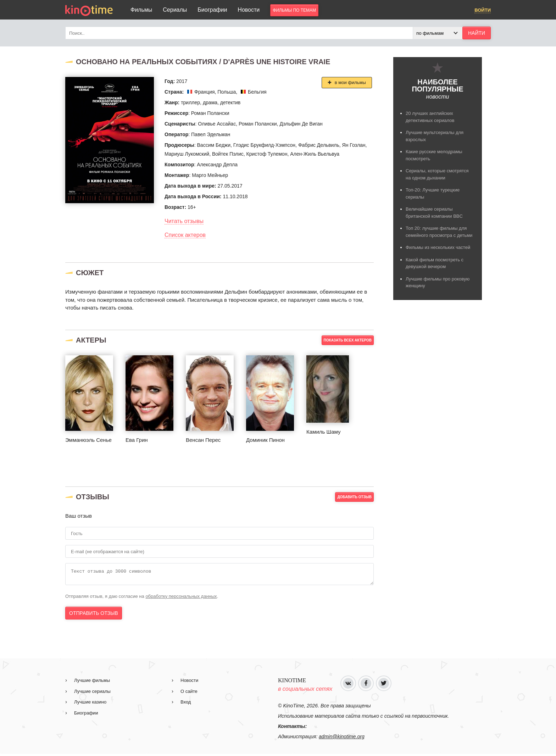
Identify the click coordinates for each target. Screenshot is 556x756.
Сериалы (175, 10)
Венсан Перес (203, 440)
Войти (483, 10)
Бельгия (257, 92)
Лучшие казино (90, 704)
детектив (230, 102)
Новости (249, 10)
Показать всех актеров (348, 340)
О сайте (189, 693)
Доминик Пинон (265, 440)
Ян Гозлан (354, 145)
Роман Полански (210, 113)
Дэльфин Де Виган (301, 124)
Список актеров (185, 235)
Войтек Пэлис (228, 154)
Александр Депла (217, 165)
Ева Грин (137, 440)
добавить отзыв (354, 497)
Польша (227, 92)
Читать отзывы (184, 221)
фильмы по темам (294, 10)
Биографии (212, 10)
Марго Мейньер (210, 175)
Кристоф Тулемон (267, 154)
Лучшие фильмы (92, 682)
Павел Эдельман (211, 134)
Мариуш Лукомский (187, 154)
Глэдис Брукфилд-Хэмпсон (264, 145)
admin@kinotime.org (342, 739)
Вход (186, 704)
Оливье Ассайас (217, 124)
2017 (182, 81)
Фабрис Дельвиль (319, 145)
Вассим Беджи (214, 145)
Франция (204, 92)
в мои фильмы (350, 82)
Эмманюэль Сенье (88, 440)
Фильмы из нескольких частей (438, 247)
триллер (190, 102)
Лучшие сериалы (92, 693)
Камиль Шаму (324, 432)
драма (210, 102)
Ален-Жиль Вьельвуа (315, 154)
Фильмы (141, 10)
